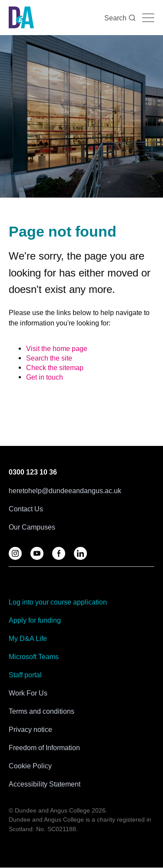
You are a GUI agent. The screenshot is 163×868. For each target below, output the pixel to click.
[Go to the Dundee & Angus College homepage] (21, 18)
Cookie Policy (30, 766)
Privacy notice (30, 729)
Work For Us (28, 693)
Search (120, 18)
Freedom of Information (44, 748)
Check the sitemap (55, 367)
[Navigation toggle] (148, 18)
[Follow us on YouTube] (37, 553)
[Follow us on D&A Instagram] (15, 553)
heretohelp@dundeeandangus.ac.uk (65, 491)
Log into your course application (58, 602)
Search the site (49, 358)
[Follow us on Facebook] (59, 553)
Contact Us (26, 509)
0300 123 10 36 (33, 472)
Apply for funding (35, 620)
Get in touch (45, 377)
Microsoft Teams (34, 657)
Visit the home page (57, 348)
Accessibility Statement (45, 784)
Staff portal (25, 675)
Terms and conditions (42, 711)
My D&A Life (28, 638)
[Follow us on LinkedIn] (80, 553)
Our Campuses (32, 527)
